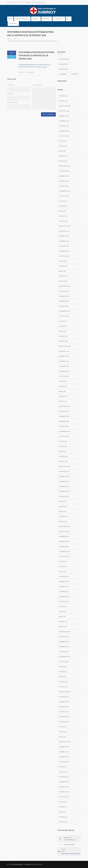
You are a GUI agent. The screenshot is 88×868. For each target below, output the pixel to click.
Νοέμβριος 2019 (64, 481)
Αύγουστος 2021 (64, 376)
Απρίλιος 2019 (63, 517)
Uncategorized (64, 59)
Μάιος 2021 (62, 391)
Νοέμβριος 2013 (64, 782)
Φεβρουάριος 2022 (65, 346)
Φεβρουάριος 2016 (65, 692)
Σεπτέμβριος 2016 (65, 657)
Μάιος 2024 (62, 211)
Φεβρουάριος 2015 (65, 742)
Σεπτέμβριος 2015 (65, 717)
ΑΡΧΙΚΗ (10, 19)
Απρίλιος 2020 (63, 456)
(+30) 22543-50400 (15, 2)
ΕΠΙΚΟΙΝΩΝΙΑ (12, 23)
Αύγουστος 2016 (64, 662)
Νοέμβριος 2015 (64, 707)
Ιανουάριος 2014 (64, 777)
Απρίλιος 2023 (63, 276)
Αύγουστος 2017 (64, 602)
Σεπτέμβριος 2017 (65, 597)
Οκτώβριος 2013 (64, 787)
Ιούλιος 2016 (63, 667)
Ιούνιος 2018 (63, 567)
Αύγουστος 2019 (64, 496)
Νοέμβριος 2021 (64, 361)
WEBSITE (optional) (12, 102)
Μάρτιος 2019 (63, 522)
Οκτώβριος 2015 (64, 712)
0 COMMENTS (12, 57)
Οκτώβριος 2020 (64, 426)
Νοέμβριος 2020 (64, 421)
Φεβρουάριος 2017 (65, 632)
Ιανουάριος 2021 (64, 411)
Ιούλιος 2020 (63, 441)
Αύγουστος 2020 (64, 436)
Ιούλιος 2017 (63, 607)
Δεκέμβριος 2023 (64, 236)
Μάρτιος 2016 (63, 687)
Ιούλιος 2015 (63, 727)
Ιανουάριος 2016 (64, 697)
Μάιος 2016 (62, 677)
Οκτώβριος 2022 (64, 306)
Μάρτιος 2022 (63, 341)
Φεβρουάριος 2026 (65, 106)
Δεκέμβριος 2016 (64, 642)
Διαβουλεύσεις (63, 69)
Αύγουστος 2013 (64, 797)
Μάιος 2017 (62, 617)
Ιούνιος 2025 (63, 146)
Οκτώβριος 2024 (64, 186)
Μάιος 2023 (62, 271)
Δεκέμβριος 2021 (64, 356)
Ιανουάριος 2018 (64, 577)
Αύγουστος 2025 (64, 136)
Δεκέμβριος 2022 (64, 296)
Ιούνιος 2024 (63, 206)
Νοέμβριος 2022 (64, 301)
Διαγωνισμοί (63, 74)
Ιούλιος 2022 (63, 321)
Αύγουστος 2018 (64, 557)
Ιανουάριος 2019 (64, 532)
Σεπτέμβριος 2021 (65, 371)
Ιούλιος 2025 (63, 141)
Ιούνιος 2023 (63, 266)
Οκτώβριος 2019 (64, 486)
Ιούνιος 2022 (63, 326)
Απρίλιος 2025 (63, 156)
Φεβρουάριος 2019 (65, 527)
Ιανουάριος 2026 (64, 111)
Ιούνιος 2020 (63, 446)
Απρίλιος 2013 (63, 817)
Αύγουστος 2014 (64, 762)
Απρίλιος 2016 (63, 682)
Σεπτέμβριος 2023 (65, 251)
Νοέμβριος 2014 (64, 752)
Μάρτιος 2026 (63, 101)
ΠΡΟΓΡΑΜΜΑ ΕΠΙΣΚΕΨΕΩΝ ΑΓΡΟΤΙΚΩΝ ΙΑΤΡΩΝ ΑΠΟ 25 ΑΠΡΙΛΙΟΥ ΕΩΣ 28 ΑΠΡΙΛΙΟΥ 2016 (36, 55)
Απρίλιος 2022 (63, 336)
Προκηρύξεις (75, 74)
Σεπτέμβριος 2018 (65, 552)
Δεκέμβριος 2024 (64, 176)
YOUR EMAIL (11, 94)
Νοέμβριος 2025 (64, 121)
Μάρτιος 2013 (63, 822)
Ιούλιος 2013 (63, 802)
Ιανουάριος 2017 (64, 637)
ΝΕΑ (68, 19)
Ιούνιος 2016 (63, 672)
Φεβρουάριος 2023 (65, 286)
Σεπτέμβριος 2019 (65, 491)
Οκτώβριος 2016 (64, 652)
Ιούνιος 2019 (63, 506)
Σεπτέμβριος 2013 (65, 792)
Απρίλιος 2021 (63, 396)
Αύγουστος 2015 (64, 722)
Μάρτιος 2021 (63, 401)
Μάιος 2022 (62, 331)
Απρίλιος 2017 (63, 622)
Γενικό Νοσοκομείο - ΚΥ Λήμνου (21, 864)
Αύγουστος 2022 (64, 316)
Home (9, 39)
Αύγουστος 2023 (64, 256)
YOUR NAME (11, 85)
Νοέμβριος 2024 (64, 181)
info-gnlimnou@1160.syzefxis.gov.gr (35, 2)
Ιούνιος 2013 (63, 807)
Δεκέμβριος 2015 (64, 702)
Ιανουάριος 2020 (64, 471)
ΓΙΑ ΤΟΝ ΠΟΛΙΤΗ (58, 19)
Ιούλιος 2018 (63, 562)
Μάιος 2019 (62, 512)
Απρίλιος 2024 (63, 216)
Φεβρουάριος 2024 (65, 226)
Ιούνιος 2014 (63, 772)
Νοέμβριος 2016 (64, 647)
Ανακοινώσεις (30, 72)
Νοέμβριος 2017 (64, 587)
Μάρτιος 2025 (63, 161)
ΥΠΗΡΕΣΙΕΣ (35, 19)
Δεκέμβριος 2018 (64, 537)
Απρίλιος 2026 (63, 96)
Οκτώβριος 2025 (64, 126)
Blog (16, 39)
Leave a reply (42, 67)
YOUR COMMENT (37, 85)
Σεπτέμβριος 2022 (65, 311)
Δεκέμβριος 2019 (64, 476)
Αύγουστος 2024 (64, 196)
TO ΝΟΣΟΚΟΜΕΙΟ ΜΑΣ (21, 19)
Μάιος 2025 (62, 151)
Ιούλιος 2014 (63, 767)
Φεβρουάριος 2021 (65, 406)
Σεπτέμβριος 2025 (65, 131)
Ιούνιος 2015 (63, 732)
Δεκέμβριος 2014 (64, 747)
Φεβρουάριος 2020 (65, 466)
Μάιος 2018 (62, 572)
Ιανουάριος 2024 (64, 231)
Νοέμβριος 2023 (64, 241)
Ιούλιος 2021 (63, 381)
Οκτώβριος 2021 (64, 366)
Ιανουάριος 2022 (64, 351)
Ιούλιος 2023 (63, 261)
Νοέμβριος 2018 (64, 542)
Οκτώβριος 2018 (64, 547)
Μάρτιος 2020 (63, 461)
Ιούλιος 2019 (63, 501)
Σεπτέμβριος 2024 (65, 191)
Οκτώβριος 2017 (64, 592)
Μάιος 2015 (62, 737)
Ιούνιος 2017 (63, 612)
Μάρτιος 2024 (63, 221)
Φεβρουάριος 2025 (65, 166)
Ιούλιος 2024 (63, 201)
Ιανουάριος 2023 (64, 291)
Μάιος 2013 (62, 812)
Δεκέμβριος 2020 (64, 416)
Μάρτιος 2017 (63, 627)
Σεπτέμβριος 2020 (65, 431)
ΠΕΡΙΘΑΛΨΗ (46, 19)
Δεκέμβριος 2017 (64, 582)
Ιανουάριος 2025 (64, 171)
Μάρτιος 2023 (63, 281)
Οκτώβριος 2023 (64, 246)
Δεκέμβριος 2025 (64, 116)
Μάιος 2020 (62, 451)
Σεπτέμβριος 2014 (65, 757)
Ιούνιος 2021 (63, 386)
